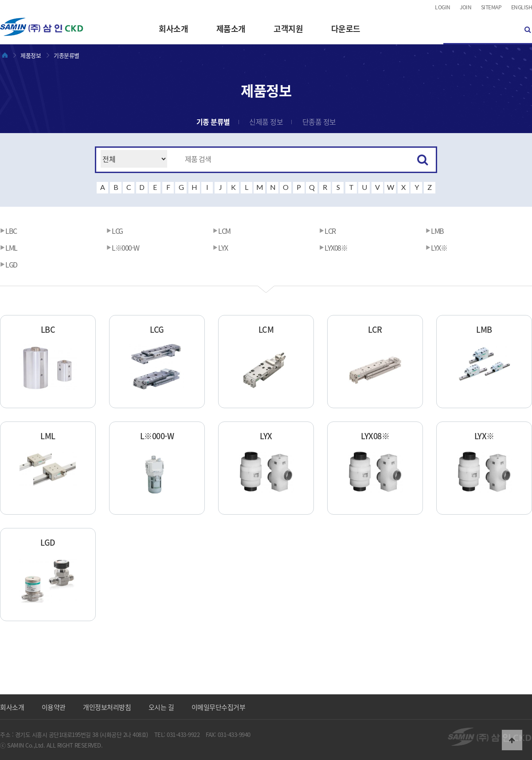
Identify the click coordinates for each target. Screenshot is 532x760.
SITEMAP (491, 7)
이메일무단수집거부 (219, 707)
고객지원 (288, 29)
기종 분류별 (213, 122)
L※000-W (123, 248)
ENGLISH (522, 7)
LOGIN (443, 7)
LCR (327, 231)
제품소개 (231, 29)
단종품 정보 (319, 122)
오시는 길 (161, 707)
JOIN (465, 7)
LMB (435, 231)
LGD (9, 264)
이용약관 (54, 707)
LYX (220, 248)
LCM (222, 231)
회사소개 (173, 29)
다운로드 (346, 29)
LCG (115, 231)
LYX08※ (333, 248)
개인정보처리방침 (107, 707)
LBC (8, 231)
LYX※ (436, 248)
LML (9, 248)
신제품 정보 (266, 122)
